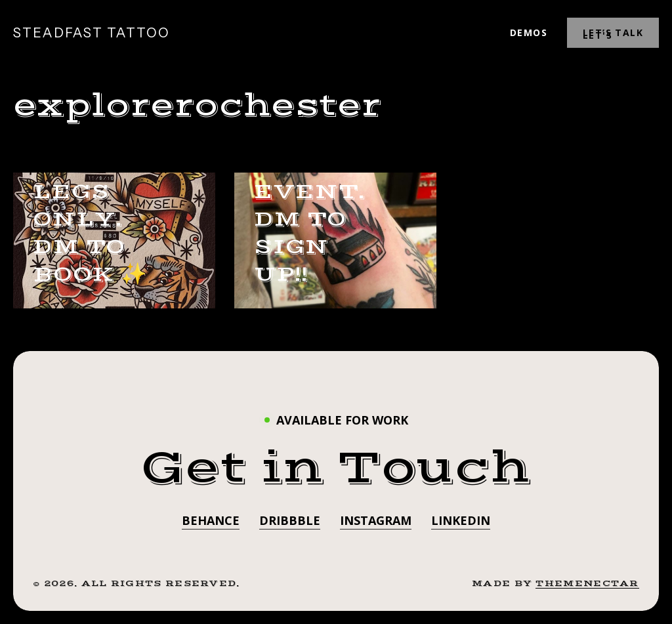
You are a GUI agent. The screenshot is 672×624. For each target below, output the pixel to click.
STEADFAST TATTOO (92, 33)
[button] (336, 468)
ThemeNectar (587, 583)
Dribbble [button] (290, 520)
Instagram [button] (376, 520)
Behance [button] (211, 520)
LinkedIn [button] (461, 520)
